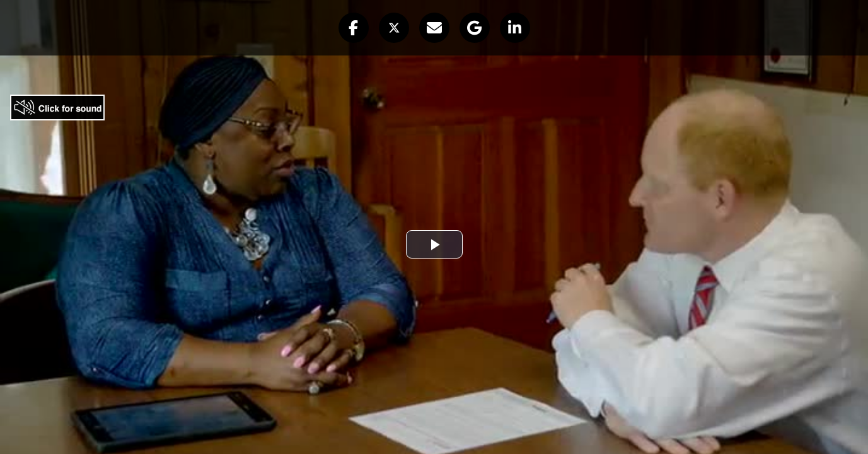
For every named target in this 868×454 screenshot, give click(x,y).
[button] (354, 28)
